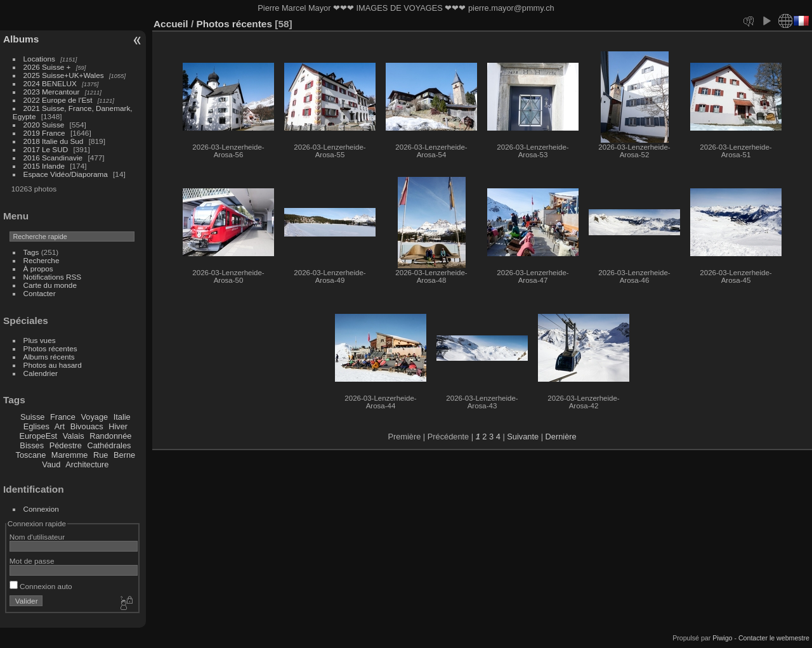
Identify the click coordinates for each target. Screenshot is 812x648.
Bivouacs (87, 426)
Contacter (40, 293)
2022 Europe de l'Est (58, 100)
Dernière (561, 437)
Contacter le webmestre (774, 638)
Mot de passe (32, 561)
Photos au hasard (53, 365)
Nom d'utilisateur (37, 537)
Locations (39, 59)
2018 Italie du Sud (54, 141)
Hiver (118, 426)
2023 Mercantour (52, 92)
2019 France (44, 133)
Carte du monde (50, 285)
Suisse (32, 417)
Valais (74, 436)
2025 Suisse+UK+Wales (64, 75)
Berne (124, 455)
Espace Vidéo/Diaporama (66, 174)
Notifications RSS (53, 277)
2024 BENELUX (50, 83)
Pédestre (66, 445)
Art (60, 426)
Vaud (51, 464)
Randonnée (110, 436)
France (63, 417)
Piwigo (722, 638)
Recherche (42, 260)
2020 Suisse (44, 125)
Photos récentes (50, 348)
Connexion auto (41, 586)
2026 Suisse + (47, 67)
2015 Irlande (44, 166)
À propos (38, 269)
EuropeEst (38, 436)
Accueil (171, 24)
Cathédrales (109, 445)
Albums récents (49, 357)
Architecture (87, 464)
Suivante (523, 437)
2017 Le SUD (46, 149)
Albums (21, 39)
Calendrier (41, 373)
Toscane (31, 455)
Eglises (36, 426)
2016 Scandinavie (53, 158)
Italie (122, 417)
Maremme (70, 455)
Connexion (41, 509)
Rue (101, 455)
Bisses (32, 445)
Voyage (94, 417)
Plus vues (40, 340)
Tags (31, 252)
